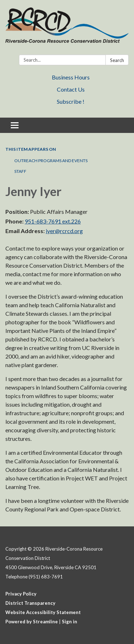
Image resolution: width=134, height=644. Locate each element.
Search (117, 60)
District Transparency (30, 603)
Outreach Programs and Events (51, 161)
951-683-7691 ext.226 (53, 221)
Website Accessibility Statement (43, 612)
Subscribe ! (71, 101)
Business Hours (71, 77)
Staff (20, 171)
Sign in (70, 622)
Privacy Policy (21, 594)
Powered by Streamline (32, 622)
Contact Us (71, 89)
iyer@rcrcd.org (64, 231)
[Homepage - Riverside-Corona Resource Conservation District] (67, 29)
